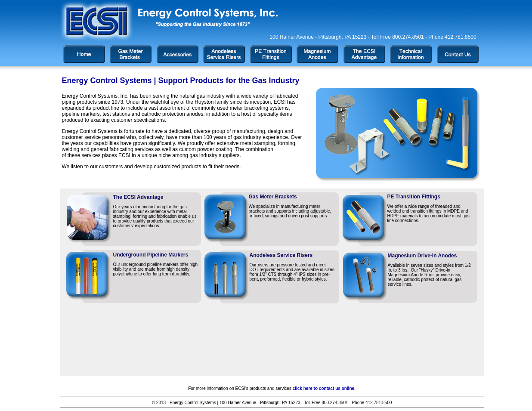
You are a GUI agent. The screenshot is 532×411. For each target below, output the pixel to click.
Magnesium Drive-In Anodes (422, 256)
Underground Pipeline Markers (151, 255)
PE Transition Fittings (414, 197)
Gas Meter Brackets (273, 197)
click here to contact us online (323, 388)
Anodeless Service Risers (281, 255)
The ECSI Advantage (138, 197)
